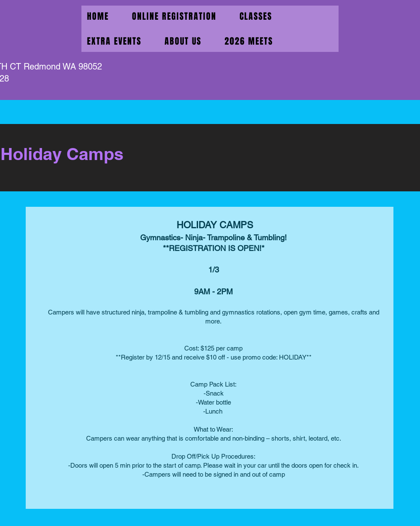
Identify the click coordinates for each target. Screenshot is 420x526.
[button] (114, 41)
